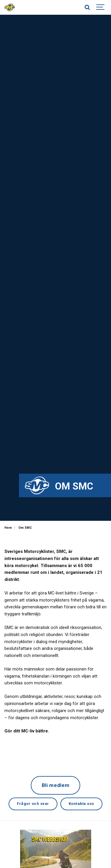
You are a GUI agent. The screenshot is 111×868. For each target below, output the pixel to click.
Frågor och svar (33, 804)
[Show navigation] (101, 7)
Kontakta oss (81, 804)
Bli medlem (56, 785)
